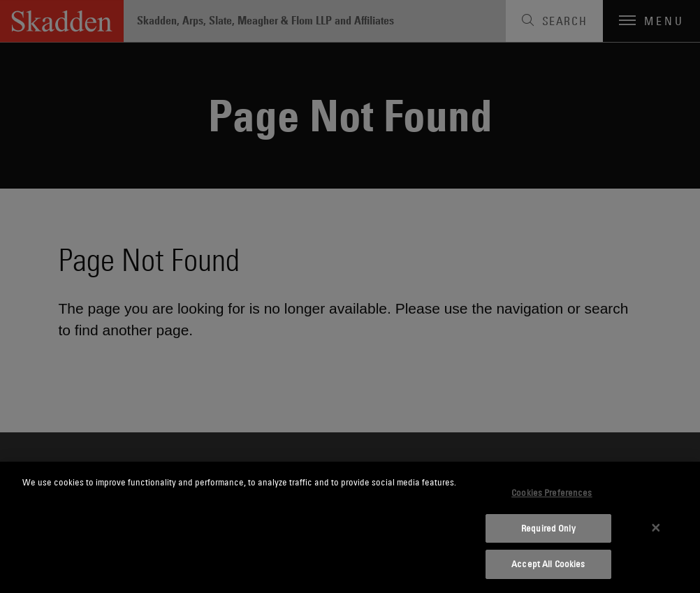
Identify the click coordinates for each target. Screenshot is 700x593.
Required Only (548, 528)
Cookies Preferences (552, 492)
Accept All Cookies (548, 564)
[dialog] (350, 527)
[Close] (656, 527)
